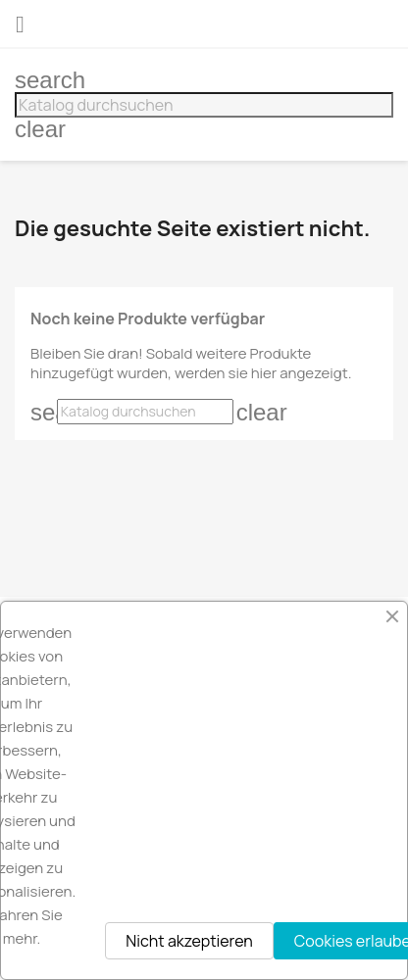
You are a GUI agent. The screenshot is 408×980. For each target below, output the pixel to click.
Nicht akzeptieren (189, 941)
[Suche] (204, 105)
